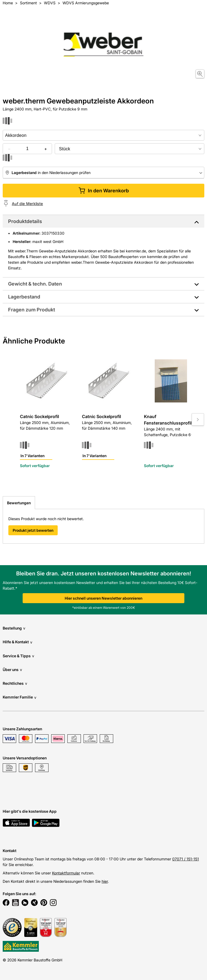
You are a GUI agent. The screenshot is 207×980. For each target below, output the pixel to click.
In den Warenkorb (104, 191)
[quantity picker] (27, 149)
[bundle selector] (130, 149)
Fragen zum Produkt (32, 310)
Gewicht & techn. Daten (35, 284)
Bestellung (14, 628)
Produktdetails (25, 221)
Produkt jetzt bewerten (33, 530)
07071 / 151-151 (186, 859)
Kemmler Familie (20, 697)
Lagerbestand (24, 297)
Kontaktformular (66, 873)
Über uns (12, 670)
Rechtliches (15, 683)
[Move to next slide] (198, 419)
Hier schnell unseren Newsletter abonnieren (103, 598)
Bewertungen (19, 503)
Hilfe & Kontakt (18, 642)
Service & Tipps (18, 656)
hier (105, 881)
